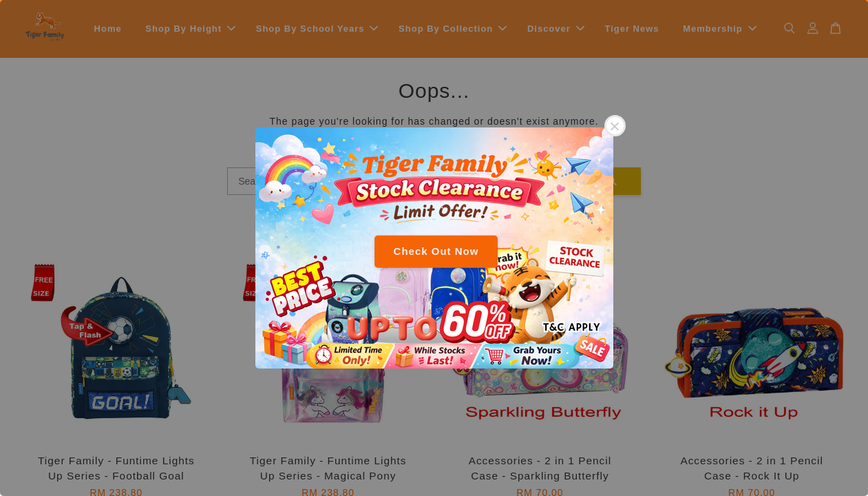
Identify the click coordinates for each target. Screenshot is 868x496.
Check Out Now (436, 251)
